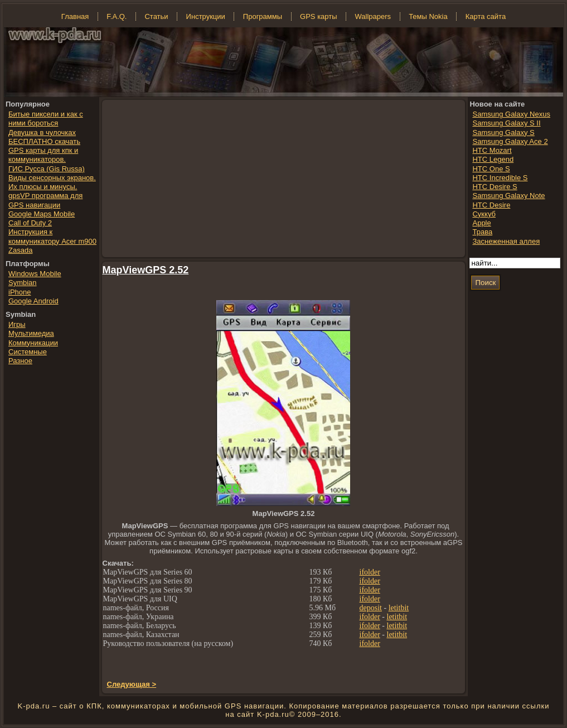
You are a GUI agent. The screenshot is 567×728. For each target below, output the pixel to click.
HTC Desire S (495, 187)
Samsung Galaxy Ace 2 (510, 141)
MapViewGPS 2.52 (146, 270)
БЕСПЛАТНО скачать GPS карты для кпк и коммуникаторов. (44, 151)
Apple (481, 223)
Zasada (20, 250)
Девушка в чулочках (42, 132)
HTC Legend (493, 159)
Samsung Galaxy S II (506, 123)
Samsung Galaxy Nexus (511, 114)
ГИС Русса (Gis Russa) (47, 169)
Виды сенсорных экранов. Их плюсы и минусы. (52, 182)
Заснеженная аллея (506, 241)
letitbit (399, 608)
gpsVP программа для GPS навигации (45, 200)
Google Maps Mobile (42, 214)
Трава (482, 232)
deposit (371, 608)
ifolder (370, 572)
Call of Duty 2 (30, 223)
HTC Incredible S (500, 178)
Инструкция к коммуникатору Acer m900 (52, 236)
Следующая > (132, 684)
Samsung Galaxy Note (508, 196)
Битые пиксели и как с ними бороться (46, 119)
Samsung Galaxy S (503, 132)
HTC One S (491, 169)
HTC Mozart (492, 150)
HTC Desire (491, 205)
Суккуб (484, 214)
